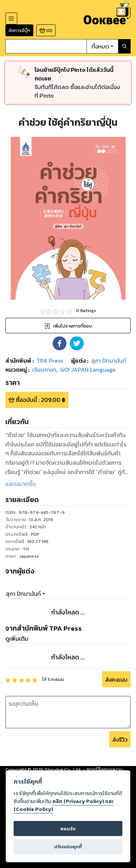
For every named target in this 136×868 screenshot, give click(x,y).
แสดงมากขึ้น (21, 484)
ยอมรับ (68, 829)
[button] (60, 343)
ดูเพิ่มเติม (17, 639)
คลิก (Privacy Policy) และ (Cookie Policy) (64, 805)
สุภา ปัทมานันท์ (23, 594)
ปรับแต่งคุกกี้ (68, 847)
